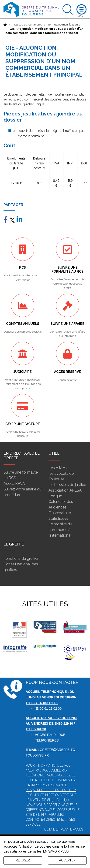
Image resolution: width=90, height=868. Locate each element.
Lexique (55, 496)
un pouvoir (20, 131)
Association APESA (65, 490)
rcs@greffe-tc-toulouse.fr (51, 790)
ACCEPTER (67, 860)
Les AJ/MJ (58, 468)
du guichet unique (31, 104)
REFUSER (23, 860)
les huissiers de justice (67, 485)
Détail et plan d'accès (64, 829)
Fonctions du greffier (21, 558)
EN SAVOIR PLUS (56, 851)
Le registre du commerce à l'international (60, 530)
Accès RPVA (14, 484)
